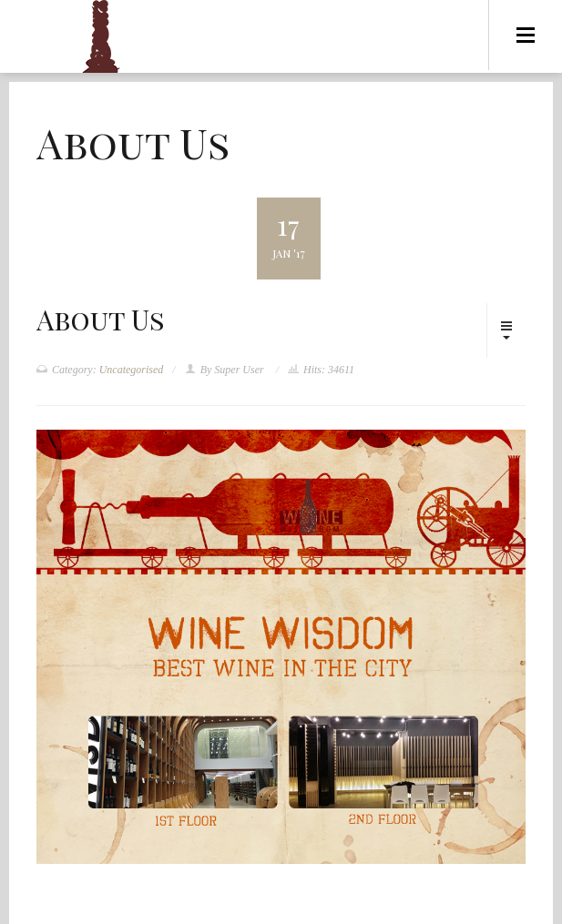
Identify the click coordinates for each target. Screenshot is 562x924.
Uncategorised (132, 370)
